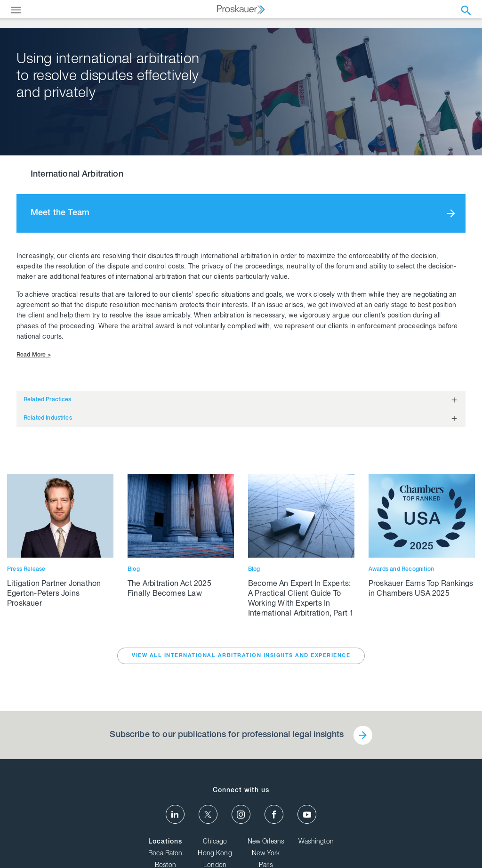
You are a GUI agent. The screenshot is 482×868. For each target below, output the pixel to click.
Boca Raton (165, 854)
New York (266, 854)
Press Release (26, 569)
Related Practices (48, 400)
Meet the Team (60, 213)
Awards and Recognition (401, 569)
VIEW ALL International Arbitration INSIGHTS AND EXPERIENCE (241, 656)
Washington (316, 842)
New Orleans (266, 842)
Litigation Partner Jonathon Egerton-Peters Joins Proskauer (54, 594)
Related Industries (48, 418)
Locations (165, 842)
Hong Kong (215, 854)
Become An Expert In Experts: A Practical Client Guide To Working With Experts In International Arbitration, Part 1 (301, 599)
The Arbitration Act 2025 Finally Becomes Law (169, 589)
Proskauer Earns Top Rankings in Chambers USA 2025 (421, 589)
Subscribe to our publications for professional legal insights (227, 735)
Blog (134, 569)
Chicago (215, 842)
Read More (34, 355)
